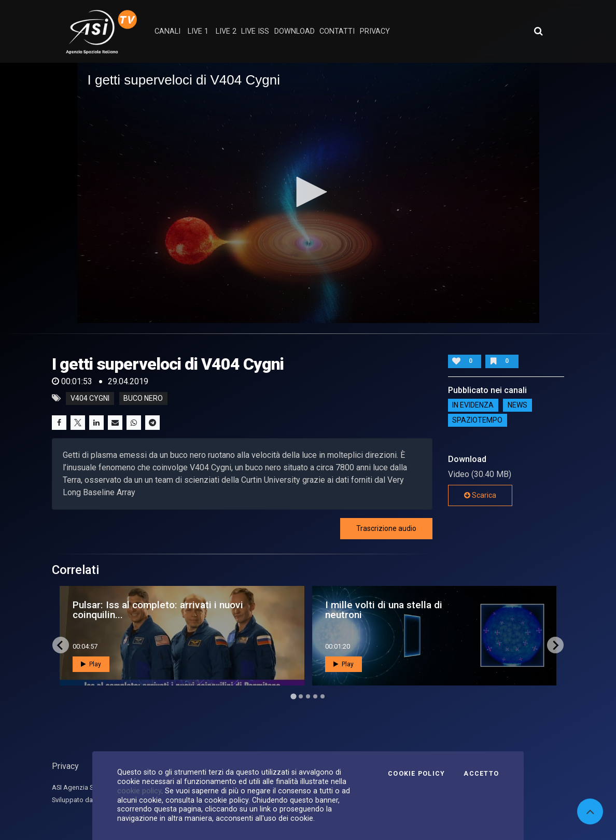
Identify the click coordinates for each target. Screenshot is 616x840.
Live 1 (198, 31)
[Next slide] (555, 645)
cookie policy (139, 791)
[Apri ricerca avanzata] (538, 31)
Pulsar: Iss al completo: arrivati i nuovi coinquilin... (158, 610)
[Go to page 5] (323, 696)
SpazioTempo (477, 421)
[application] (308, 193)
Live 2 (226, 31)
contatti (337, 31)
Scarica (480, 495)
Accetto (481, 774)
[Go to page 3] (308, 696)
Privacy (65, 766)
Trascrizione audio (386, 528)
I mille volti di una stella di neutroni (384, 610)
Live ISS (255, 31)
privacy (375, 31)
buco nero (143, 398)
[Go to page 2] (301, 696)
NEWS (517, 405)
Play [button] (91, 664)
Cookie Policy (416, 774)
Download (295, 31)
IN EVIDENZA (473, 405)
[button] (308, 192)
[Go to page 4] (315, 696)
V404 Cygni (90, 398)
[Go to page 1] (293, 697)
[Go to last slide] (61, 645)
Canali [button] (167, 31)
